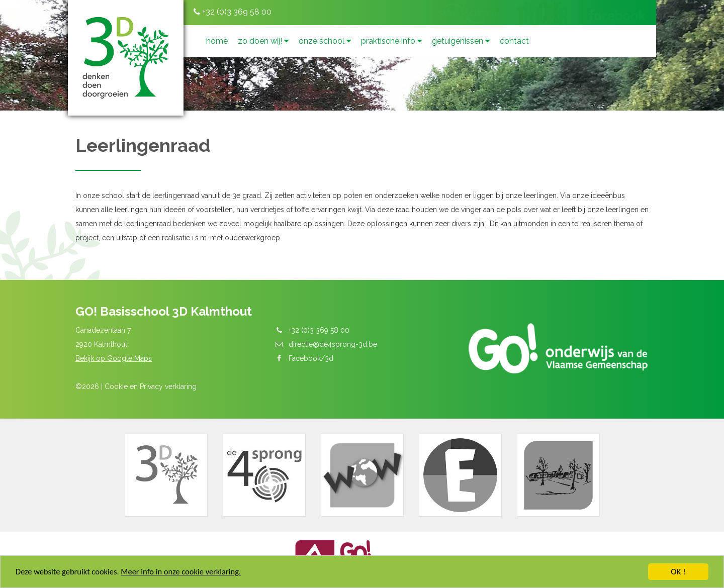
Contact (514, 41)
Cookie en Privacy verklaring (151, 386)
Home (217, 41)
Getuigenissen (461, 41)
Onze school (325, 41)
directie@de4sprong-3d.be (333, 344)
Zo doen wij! (263, 41)
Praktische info (391, 41)
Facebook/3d (311, 358)
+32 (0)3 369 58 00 (233, 12)
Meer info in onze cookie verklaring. (186, 573)
